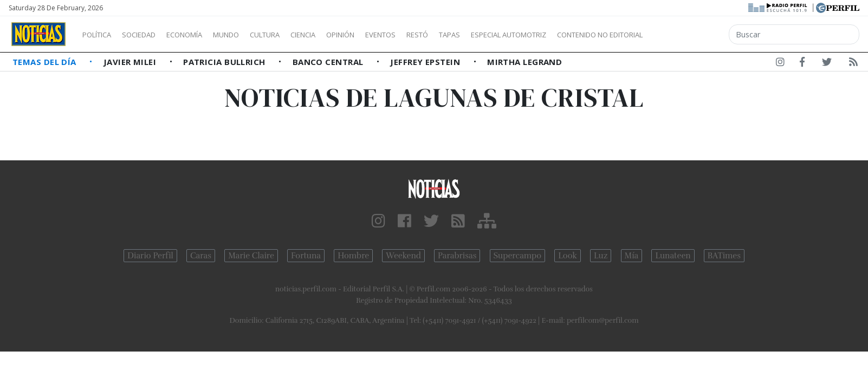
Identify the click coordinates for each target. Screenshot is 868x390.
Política (101, 35)
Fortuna (306, 256)
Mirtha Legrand (524, 62)
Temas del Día (46, 62)
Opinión (385, 35)
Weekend (403, 256)
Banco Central (329, 62)
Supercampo (518, 256)
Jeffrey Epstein (426, 62)
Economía (203, 35)
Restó (474, 35)
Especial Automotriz (581, 35)
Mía (632, 256)
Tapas (511, 35)
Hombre (353, 256)
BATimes (724, 256)
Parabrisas (457, 256)
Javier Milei (131, 62)
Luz (601, 256)
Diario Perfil (150, 256)
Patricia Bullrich (225, 62)
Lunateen (673, 256)
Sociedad (150, 35)
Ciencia (341, 35)
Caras (201, 256)
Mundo (251, 35)
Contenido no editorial (692, 35)
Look (568, 256)
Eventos (432, 35)
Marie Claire (251, 256)
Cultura (296, 35)
